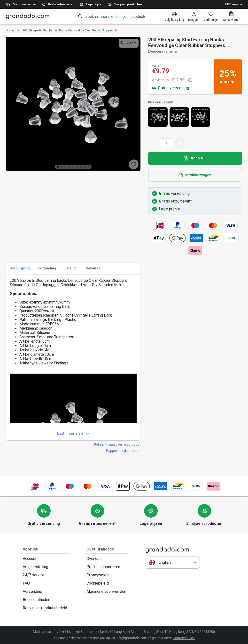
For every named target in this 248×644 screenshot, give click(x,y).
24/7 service (233, 4)
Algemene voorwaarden (106, 592)
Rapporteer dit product (123, 451)
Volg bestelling (45, 567)
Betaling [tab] (71, 268)
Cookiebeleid (106, 583)
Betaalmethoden (45, 600)
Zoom (129, 43)
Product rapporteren (106, 567)
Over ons (106, 559)
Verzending (45, 592)
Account (45, 559)
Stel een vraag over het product (117, 444)
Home (10, 30)
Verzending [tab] (47, 268)
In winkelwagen (195, 175)
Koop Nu (195, 158)
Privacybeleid (106, 575)
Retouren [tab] (93, 268)
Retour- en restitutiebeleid (45, 608)
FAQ (45, 583)
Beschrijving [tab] (20, 268)
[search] (118, 17)
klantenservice (184, 638)
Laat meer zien (73, 434)
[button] (173, 563)
